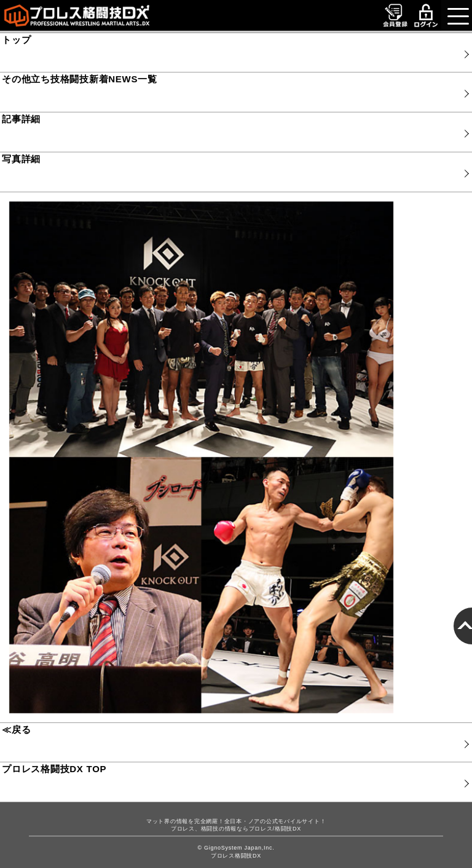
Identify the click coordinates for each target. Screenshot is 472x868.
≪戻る (16, 729)
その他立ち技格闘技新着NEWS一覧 (80, 79)
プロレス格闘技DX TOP (54, 769)
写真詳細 (21, 159)
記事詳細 (21, 119)
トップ (16, 40)
